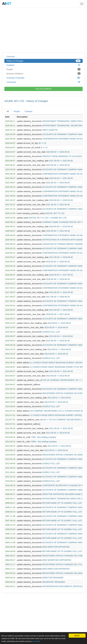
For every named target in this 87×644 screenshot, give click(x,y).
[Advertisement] (43, 30)
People (43, 69)
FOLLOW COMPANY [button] (43, 89)
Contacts (43, 65)
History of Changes (43, 61)
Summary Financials (43, 78)
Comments (43, 82)
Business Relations (43, 73)
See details (43, 641)
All (8, 111)
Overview (11, 57)
